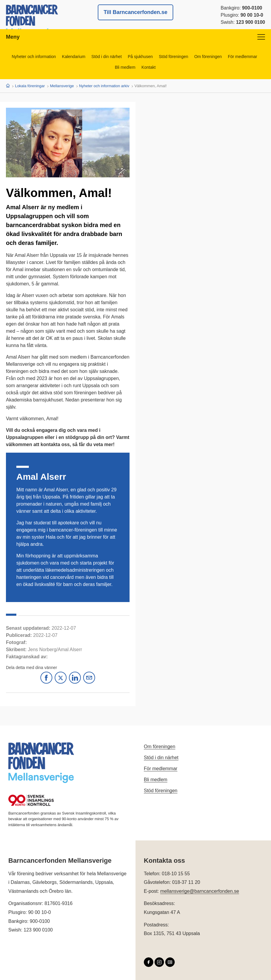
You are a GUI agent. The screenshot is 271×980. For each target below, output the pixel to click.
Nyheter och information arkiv (104, 86)
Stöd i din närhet (106, 57)
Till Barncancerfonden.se (136, 12)
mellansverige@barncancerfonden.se (200, 891)
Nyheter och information (33, 57)
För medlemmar (243, 57)
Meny (135, 37)
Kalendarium (73, 57)
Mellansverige (62, 86)
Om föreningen (208, 57)
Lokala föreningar (30, 86)
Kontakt (148, 67)
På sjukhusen (140, 57)
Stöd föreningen (174, 57)
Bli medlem (125, 67)
